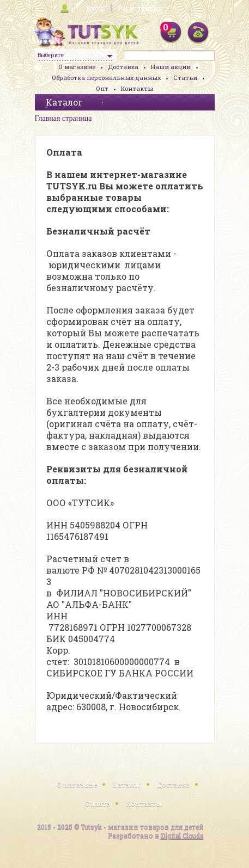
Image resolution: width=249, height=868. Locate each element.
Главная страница (63, 118)
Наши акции (171, 67)
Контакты (137, 88)
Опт (102, 88)
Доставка (123, 67)
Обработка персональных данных (106, 78)
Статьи (185, 78)
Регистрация (140, 8)
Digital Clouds (182, 835)
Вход (95, 8)
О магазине (77, 67)
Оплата (98, 803)
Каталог (127, 784)
